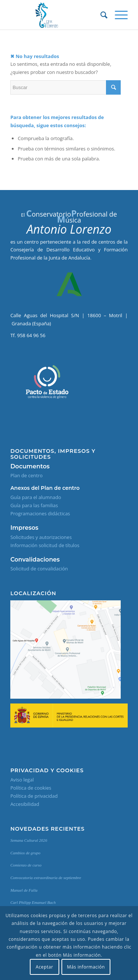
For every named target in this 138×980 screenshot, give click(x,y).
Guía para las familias (34, 505)
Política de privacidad (34, 796)
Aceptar (44, 967)
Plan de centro (26, 475)
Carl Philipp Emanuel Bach (33, 902)
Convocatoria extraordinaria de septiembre (46, 878)
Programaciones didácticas (40, 513)
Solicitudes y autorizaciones (41, 537)
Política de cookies (31, 788)
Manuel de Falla (24, 890)
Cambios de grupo (25, 853)
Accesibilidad (25, 804)
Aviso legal (22, 780)
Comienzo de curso (26, 865)
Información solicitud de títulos (45, 545)
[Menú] (118, 15)
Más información (86, 967)
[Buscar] (100, 15)
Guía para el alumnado (36, 497)
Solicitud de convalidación (39, 569)
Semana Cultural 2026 (29, 840)
